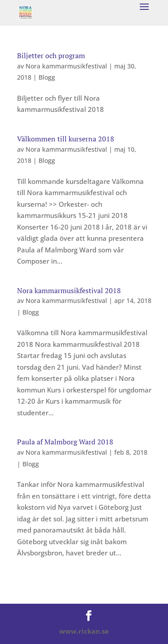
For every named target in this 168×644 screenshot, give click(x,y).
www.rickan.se (84, 631)
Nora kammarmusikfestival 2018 (69, 290)
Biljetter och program (51, 55)
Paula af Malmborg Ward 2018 (65, 442)
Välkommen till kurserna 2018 (66, 139)
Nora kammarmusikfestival (66, 66)
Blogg (47, 77)
